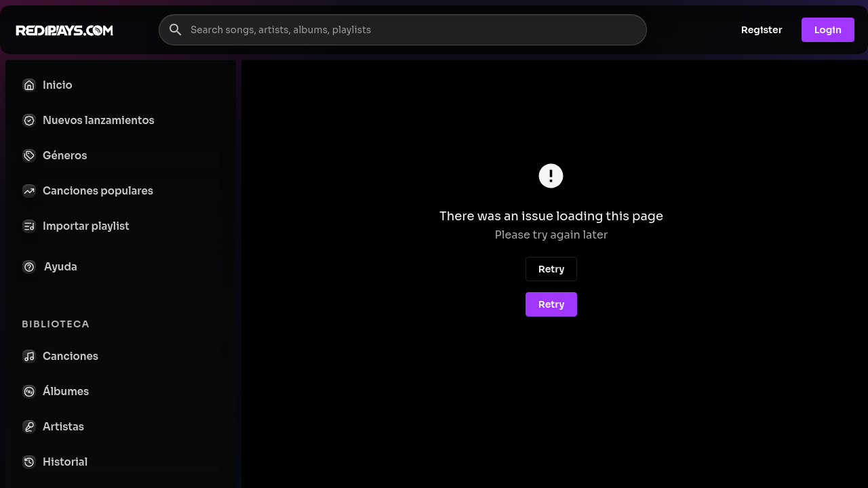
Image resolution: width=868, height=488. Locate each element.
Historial (55, 462)
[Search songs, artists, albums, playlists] (403, 30)
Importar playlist (76, 226)
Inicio (47, 85)
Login (828, 30)
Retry (552, 269)
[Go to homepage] (64, 30)
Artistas (53, 427)
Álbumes (56, 392)
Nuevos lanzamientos (88, 121)
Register (762, 30)
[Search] (176, 30)
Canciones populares (88, 191)
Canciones (60, 357)
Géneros (55, 156)
